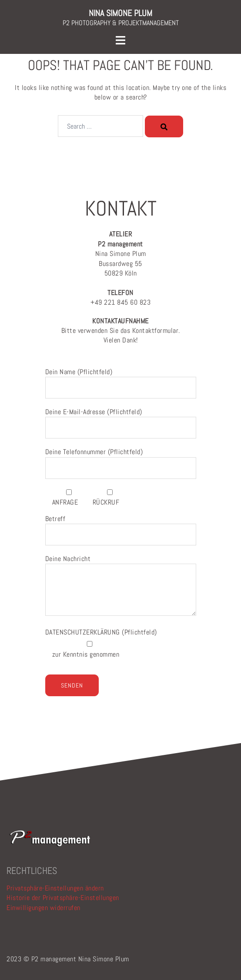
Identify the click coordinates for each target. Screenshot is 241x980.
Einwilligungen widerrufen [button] (44, 908)
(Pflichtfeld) (101, 632)
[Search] (164, 126)
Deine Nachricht (121, 586)
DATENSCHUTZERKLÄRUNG (84, 632)
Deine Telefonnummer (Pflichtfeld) (121, 460)
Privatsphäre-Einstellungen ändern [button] (55, 888)
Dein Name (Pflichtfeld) (121, 380)
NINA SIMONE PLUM (120, 13)
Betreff (121, 527)
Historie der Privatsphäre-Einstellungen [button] (63, 898)
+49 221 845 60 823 (120, 297)
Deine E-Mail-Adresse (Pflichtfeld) (121, 420)
